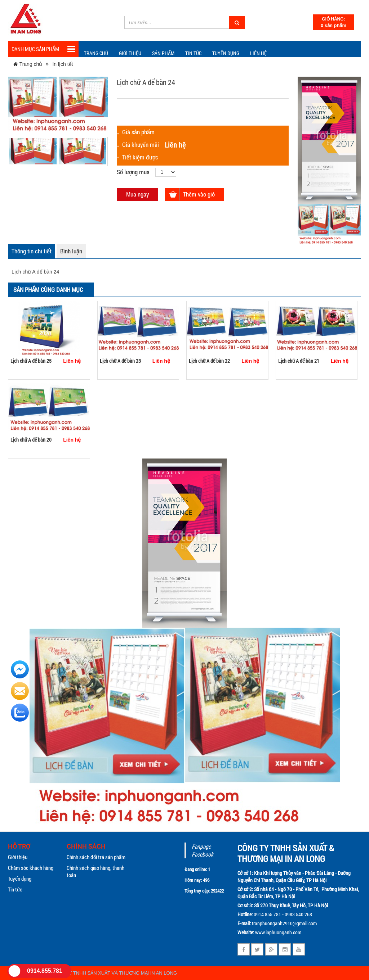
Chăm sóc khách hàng (31, 868)
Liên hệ (258, 53)
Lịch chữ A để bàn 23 (120, 361)
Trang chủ (96, 53)
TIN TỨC (193, 53)
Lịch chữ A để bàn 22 (209, 361)
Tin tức (15, 889)
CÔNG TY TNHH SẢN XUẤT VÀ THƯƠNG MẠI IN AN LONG (114, 973)
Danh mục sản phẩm (43, 49)
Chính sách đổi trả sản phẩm (96, 857)
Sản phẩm (163, 53)
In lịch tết (63, 64)
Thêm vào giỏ (199, 194)
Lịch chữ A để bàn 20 (31, 440)
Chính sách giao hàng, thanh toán (95, 871)
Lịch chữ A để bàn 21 (299, 361)
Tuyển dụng (226, 53)
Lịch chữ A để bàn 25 (31, 361)
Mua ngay (137, 194)
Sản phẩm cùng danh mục (48, 290)
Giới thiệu (130, 53)
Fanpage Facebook (203, 850)
